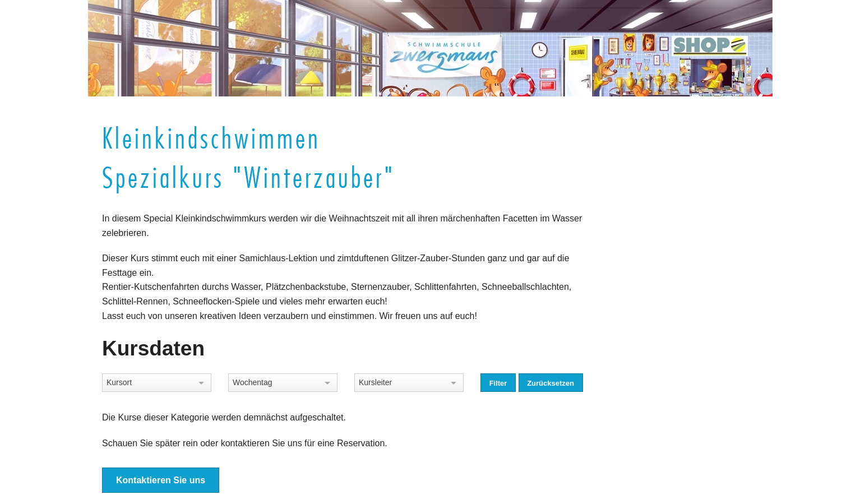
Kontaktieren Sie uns (161, 480)
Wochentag (253, 382)
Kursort (119, 382)
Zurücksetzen (551, 383)
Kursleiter (375, 382)
